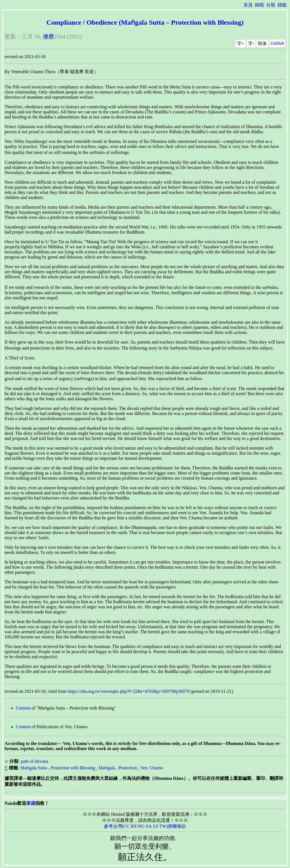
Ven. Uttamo (152, 768)
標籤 (282, 5)
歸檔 (259, 5)
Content (23, 708)
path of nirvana (34, 761)
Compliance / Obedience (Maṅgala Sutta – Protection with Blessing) (145, 22)
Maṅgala (107, 768)
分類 (271, 5)
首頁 (248, 5)
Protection (128, 768)
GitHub (277, 43)
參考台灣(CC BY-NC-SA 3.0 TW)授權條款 (145, 826)
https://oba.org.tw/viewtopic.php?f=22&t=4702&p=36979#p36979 (129, 691)
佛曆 (48, 37)
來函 (31, 803)
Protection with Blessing (73, 768)
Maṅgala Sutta (34, 768)
